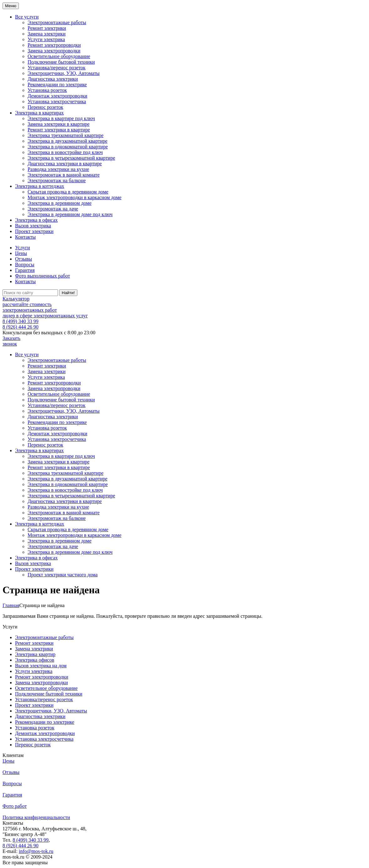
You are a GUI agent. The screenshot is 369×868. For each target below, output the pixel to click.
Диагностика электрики (53, 79)
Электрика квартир (35, 654)
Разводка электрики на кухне (58, 169)
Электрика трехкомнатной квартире (65, 135)
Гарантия (25, 270)
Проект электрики (34, 231)
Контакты (25, 237)
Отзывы (23, 259)
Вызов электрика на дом (41, 666)
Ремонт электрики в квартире (59, 130)
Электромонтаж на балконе (57, 180)
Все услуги (27, 17)
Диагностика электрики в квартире (65, 164)
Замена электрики (47, 34)
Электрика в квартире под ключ (61, 118)
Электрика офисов (35, 660)
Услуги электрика (46, 39)
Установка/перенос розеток (57, 68)
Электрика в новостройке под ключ (65, 152)
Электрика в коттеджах (40, 186)
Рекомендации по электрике (57, 85)
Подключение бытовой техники (61, 62)
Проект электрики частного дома (63, 575)
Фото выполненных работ (42, 276)
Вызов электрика (33, 226)
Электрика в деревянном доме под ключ (70, 214)
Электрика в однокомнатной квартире (68, 147)
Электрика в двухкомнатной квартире (68, 141)
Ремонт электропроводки (54, 45)
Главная (11, 605)
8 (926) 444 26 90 (21, 327)
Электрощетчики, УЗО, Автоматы (64, 73)
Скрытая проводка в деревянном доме (68, 192)
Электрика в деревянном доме (60, 203)
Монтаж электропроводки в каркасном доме (75, 197)
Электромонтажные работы (57, 22)
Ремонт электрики (47, 28)
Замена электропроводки (54, 51)
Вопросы (25, 265)
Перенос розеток (45, 107)
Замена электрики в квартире (59, 124)
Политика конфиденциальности (36, 817)
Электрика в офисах (36, 220)
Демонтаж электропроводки (57, 96)
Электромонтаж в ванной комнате (64, 175)
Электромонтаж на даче (53, 209)
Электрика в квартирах (39, 113)
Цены (21, 253)
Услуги (23, 248)
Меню (11, 6)
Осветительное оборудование (59, 56)
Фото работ (15, 806)
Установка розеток (47, 90)
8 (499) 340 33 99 (21, 321)
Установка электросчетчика (57, 101)
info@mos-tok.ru (36, 851)
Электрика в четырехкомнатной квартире (71, 158)
